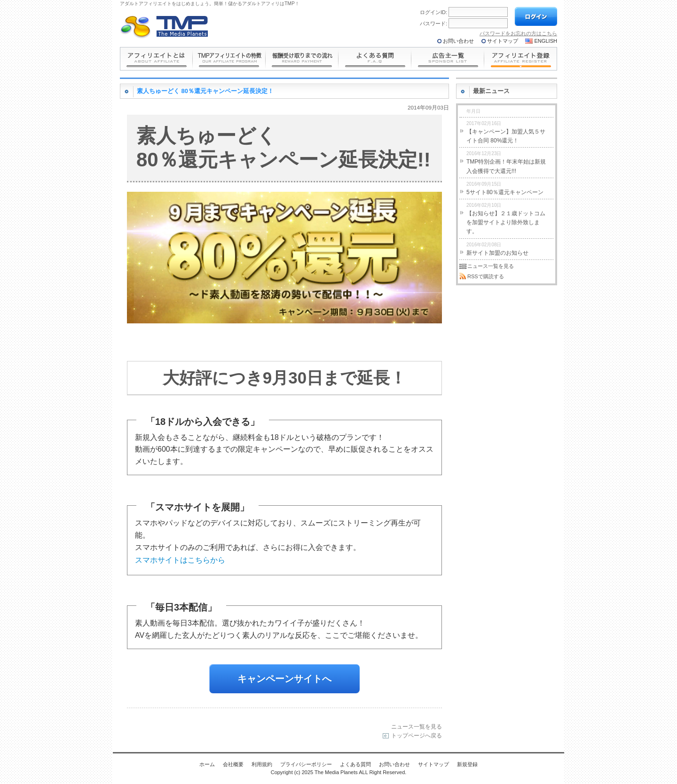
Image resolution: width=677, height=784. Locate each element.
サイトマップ (503, 41)
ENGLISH (546, 41)
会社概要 (233, 764)
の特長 (229, 59)
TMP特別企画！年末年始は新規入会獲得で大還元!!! (506, 161)
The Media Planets (165, 27)
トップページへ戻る (417, 735)
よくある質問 (375, 59)
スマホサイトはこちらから (180, 560)
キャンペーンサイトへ (284, 679)
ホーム (207, 764)
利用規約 (262, 764)
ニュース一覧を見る (417, 726)
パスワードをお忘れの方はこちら (518, 33)
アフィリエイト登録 (521, 59)
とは (156, 59)
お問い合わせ (458, 41)
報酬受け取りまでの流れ (302, 59)
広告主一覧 (448, 59)
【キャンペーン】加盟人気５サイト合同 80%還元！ (506, 131)
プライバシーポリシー (306, 764)
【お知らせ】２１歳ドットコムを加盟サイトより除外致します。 (506, 217)
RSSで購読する (486, 276)
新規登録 (467, 764)
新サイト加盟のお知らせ (497, 248)
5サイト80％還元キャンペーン (505, 187)
